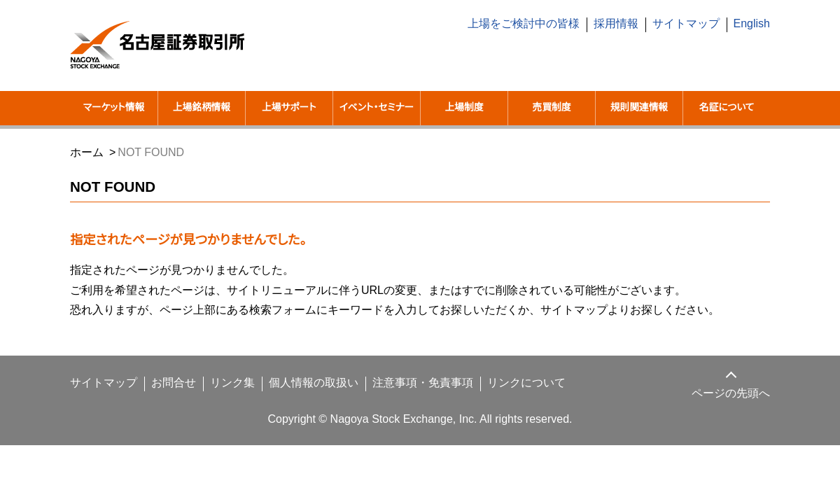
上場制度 (464, 108)
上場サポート (289, 108)
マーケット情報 (113, 108)
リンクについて (500, 400)
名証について (727, 108)
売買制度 (552, 108)
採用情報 (624, 24)
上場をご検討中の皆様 (533, 24)
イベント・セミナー (376, 117)
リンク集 (219, 400)
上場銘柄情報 (202, 108)
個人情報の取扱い (297, 400)
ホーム (86, 169)
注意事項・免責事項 (403, 400)
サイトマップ (690, 24)
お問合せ (164, 400)
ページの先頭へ (731, 411)
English (751, 24)
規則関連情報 (639, 108)
